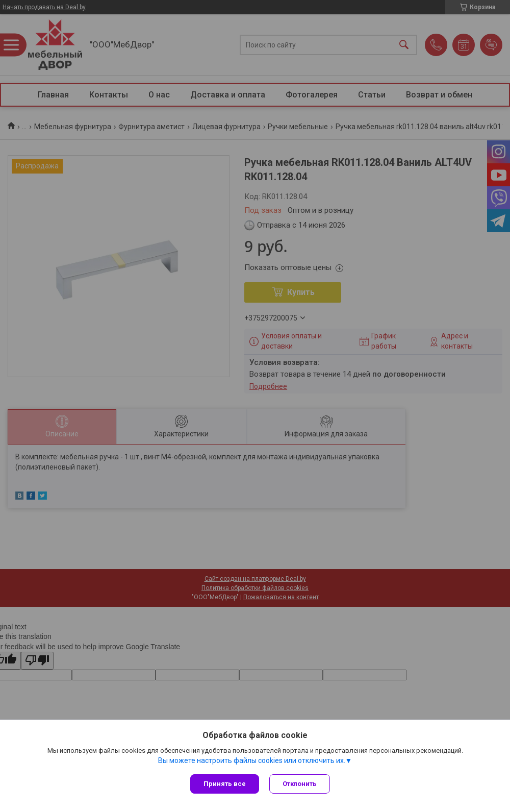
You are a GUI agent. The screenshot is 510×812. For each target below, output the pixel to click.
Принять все (225, 784)
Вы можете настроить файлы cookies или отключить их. (252, 760)
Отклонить (300, 784)
